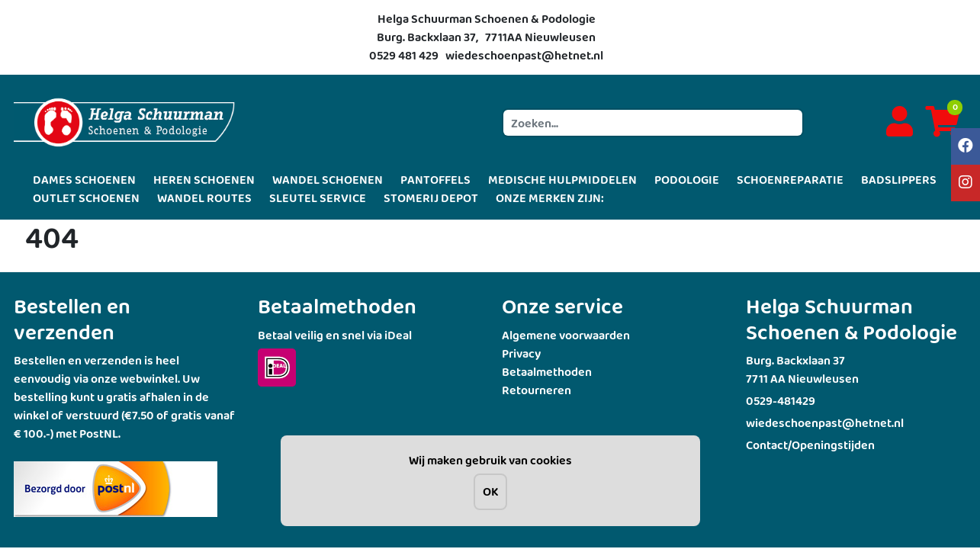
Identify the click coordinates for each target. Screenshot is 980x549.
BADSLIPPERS (899, 180)
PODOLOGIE (687, 180)
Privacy (521, 353)
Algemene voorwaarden (566, 335)
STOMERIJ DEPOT (431, 198)
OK (490, 491)
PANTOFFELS (435, 180)
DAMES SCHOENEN (84, 180)
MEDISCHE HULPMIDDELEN (562, 180)
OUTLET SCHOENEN (86, 198)
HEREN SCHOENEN (204, 180)
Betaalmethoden (547, 372)
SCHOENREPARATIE (790, 180)
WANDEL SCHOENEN (328, 180)
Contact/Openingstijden (810, 445)
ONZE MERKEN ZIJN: (550, 198)
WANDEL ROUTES (204, 198)
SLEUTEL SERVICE (318, 198)
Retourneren (537, 390)
